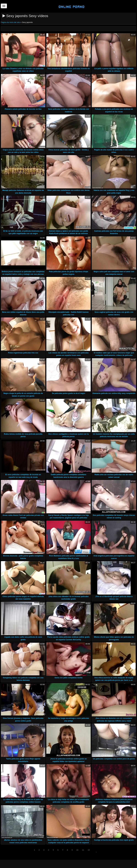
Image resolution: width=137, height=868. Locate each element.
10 (77, 850)
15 (89, 850)
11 (83, 850)
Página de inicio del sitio (11, 22)
